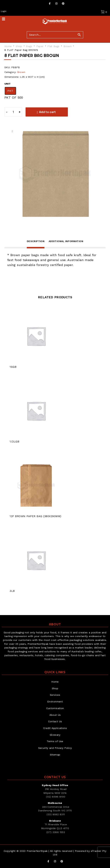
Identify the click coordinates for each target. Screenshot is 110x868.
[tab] (36, 243)
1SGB (13, 367)
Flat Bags (53, 46)
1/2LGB (14, 442)
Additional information (66, 241)
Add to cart (48, 112)
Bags (29, 46)
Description (36, 241)
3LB (12, 591)
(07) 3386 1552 (56, 832)
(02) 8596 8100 (56, 797)
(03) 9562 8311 (56, 814)
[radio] (10, 91)
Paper (40, 46)
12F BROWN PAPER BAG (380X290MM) (36, 516)
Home (8, 46)
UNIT (7, 84)
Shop (19, 46)
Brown (68, 46)
